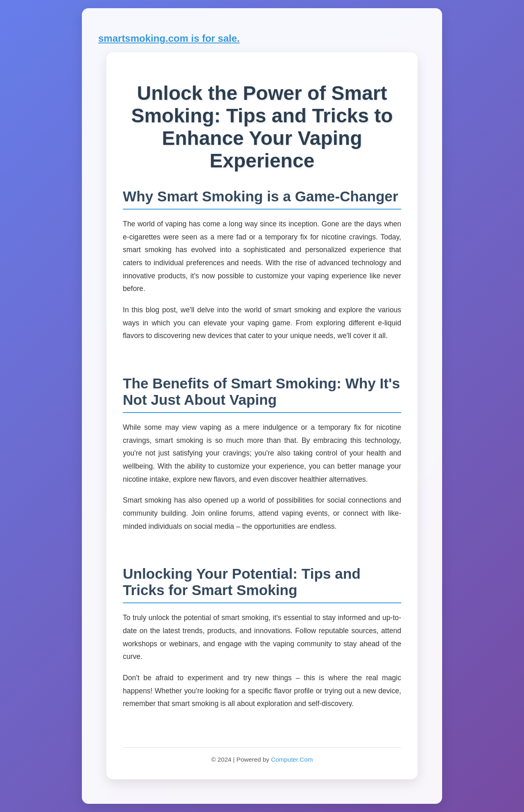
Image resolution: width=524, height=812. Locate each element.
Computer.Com (292, 759)
